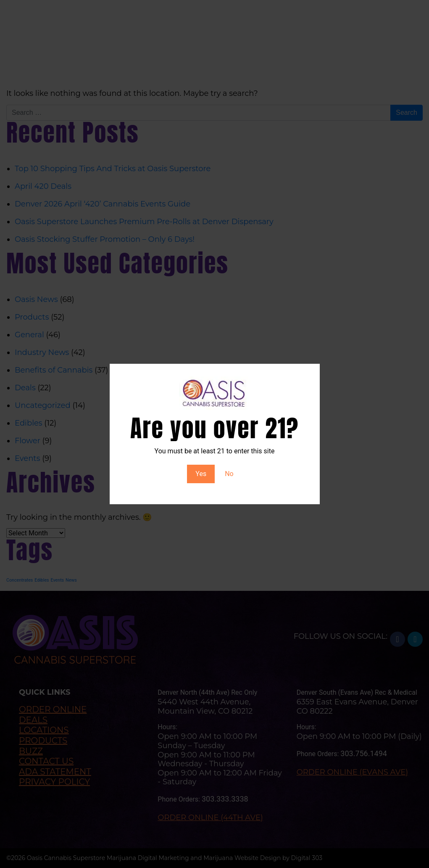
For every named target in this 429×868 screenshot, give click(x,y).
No (229, 474)
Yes (201, 474)
